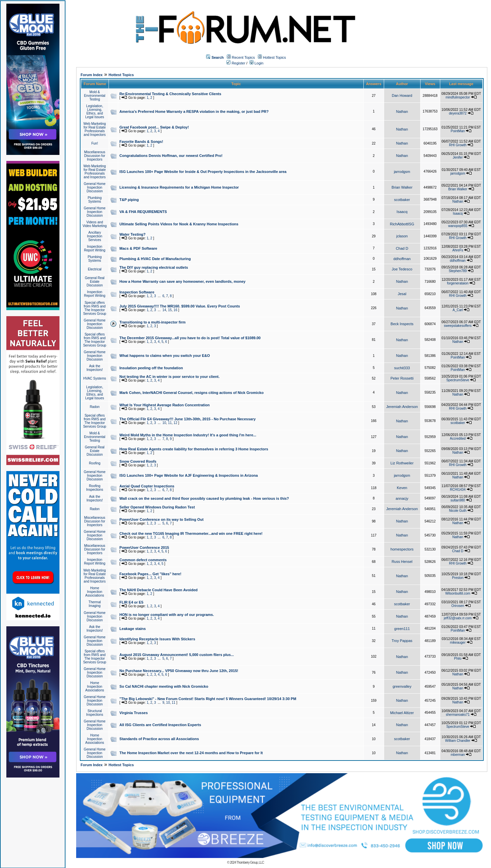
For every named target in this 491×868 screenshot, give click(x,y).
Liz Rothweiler (402, 463)
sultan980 (458, 500)
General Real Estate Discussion (95, 282)
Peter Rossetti (402, 378)
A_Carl (458, 310)
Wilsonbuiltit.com (458, 593)
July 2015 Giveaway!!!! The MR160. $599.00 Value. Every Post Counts (180, 306)
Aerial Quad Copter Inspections (147, 486)
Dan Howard (402, 95)
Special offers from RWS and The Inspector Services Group (95, 308)
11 (170, 423)
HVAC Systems (95, 378)
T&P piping (129, 200)
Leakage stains (133, 629)
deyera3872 (458, 113)
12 (176, 423)
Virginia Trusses (134, 713)
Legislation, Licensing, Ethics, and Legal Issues (95, 112)
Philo (458, 659)
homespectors (402, 549)
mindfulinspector (458, 97)
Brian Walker (402, 187)
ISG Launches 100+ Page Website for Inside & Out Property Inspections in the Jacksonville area (203, 172)
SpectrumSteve (458, 380)
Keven (402, 488)
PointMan (458, 131)
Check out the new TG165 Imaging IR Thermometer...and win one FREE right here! (191, 533)
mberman (458, 755)
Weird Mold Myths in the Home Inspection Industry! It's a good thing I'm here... (188, 435)
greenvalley (402, 686)
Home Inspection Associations (95, 592)
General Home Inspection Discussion (95, 187)
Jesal (402, 294)
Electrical (95, 269)
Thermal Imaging (95, 604)
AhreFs (458, 250)
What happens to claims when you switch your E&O (165, 356)
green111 (402, 629)
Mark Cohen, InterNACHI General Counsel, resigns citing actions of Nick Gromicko (192, 393)
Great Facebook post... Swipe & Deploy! (154, 127)
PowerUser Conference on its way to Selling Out (162, 519)
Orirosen (458, 606)
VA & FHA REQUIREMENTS (143, 212)
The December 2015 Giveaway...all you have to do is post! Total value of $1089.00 (190, 338)
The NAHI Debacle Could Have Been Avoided (159, 590)
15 (170, 310)
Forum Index (92, 75)
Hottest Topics (274, 57)
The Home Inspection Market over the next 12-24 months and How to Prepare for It (191, 753)
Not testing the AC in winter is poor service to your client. (170, 377)
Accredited (458, 439)
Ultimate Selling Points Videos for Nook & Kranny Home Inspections (179, 224)
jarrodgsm (402, 172)
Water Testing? (133, 234)
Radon (95, 407)
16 (176, 310)
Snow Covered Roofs (138, 461)
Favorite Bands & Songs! (141, 142)
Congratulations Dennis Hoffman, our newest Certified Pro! (171, 156)
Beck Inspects (402, 324)
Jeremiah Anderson (402, 407)
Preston (458, 578)
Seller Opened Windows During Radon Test (157, 507)
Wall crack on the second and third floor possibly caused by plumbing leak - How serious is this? (204, 498)
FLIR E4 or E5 (132, 602)
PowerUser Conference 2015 (144, 548)
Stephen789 (458, 271)
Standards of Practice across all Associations (159, 739)
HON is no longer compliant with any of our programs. (167, 615)
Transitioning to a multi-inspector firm (153, 322)
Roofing (95, 463)
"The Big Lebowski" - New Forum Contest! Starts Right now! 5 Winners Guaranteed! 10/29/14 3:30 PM (208, 699)
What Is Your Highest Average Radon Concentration (165, 405)
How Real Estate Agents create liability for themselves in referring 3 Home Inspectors (194, 449)
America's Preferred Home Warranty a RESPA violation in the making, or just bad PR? (194, 112)
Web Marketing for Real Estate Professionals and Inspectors (95, 129)
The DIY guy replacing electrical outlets (154, 267)
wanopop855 (458, 226)
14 (164, 310)
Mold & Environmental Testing (95, 96)
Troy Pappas (402, 641)
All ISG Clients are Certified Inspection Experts (160, 725)
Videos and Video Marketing (95, 224)
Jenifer (458, 157)
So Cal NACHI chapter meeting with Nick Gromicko (164, 686)
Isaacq (402, 212)
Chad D (402, 248)
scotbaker (402, 200)
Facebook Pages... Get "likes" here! (150, 574)
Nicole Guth (458, 511)
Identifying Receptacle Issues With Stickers (157, 639)
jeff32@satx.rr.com (458, 618)
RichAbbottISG (402, 224)
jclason (402, 236)
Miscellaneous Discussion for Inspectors (95, 156)
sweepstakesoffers (458, 326)
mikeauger (458, 642)
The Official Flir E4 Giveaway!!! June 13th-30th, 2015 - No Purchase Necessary (188, 419)
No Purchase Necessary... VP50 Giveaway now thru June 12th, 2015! (179, 671)
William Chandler (458, 741)
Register (236, 63)
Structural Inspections (95, 713)
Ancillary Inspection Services (95, 236)
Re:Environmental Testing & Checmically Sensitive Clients (171, 94)
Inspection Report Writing (95, 248)
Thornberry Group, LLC (250, 862)
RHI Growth (458, 145)
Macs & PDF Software (138, 248)
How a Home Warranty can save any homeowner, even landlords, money (183, 281)
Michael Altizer (402, 713)
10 (164, 423)
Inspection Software (137, 292)
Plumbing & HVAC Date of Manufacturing (155, 259)
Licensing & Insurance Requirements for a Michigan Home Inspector (179, 187)
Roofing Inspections (95, 488)
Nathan (402, 112)
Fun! (95, 143)
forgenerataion (458, 283)
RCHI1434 (458, 490)
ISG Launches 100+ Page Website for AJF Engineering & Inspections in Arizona (189, 475)
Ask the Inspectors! (95, 368)
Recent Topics (243, 57)
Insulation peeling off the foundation (151, 368)
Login (257, 63)
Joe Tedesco (402, 269)
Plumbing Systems (95, 200)
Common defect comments (143, 560)
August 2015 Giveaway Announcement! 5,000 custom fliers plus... (177, 655)
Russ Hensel (402, 562)
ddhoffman (402, 259)
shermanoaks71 (458, 715)
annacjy (402, 498)
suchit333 (402, 368)
